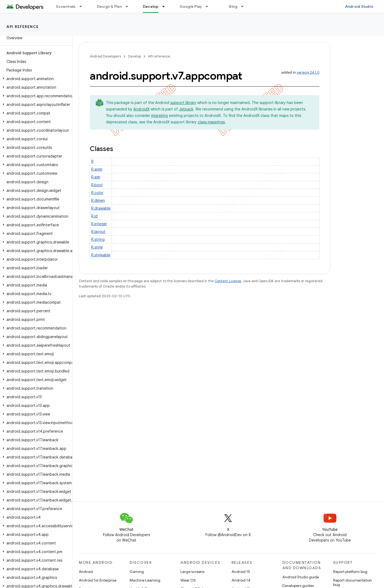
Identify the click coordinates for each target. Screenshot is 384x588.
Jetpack (186, 109)
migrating (159, 116)
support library (183, 103)
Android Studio (359, 6)
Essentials (66, 6)
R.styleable (101, 255)
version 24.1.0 (308, 72)
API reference (23, 27)
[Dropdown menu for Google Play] (209, 6)
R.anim (97, 169)
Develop (134, 56)
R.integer (99, 224)
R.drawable (101, 208)
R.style (97, 247)
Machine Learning (145, 580)
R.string (98, 239)
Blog (233, 6)
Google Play (191, 6)
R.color (97, 193)
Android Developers (105, 56)
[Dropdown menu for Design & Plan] (129, 6)
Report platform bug (350, 572)
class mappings (211, 122)
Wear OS (188, 580)
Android (86, 572)
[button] (35, 79)
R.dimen (98, 200)
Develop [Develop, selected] (151, 6)
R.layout (98, 232)
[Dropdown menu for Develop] (166, 6)
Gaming (137, 572)
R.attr (96, 177)
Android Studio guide (301, 577)
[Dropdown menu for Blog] (245, 6)
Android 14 (241, 580)
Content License (228, 281)
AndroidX (141, 109)
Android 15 (241, 572)
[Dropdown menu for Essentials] (83, 6)
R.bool (97, 185)
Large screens (192, 572)
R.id (94, 216)
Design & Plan (109, 6)
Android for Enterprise (98, 580)
